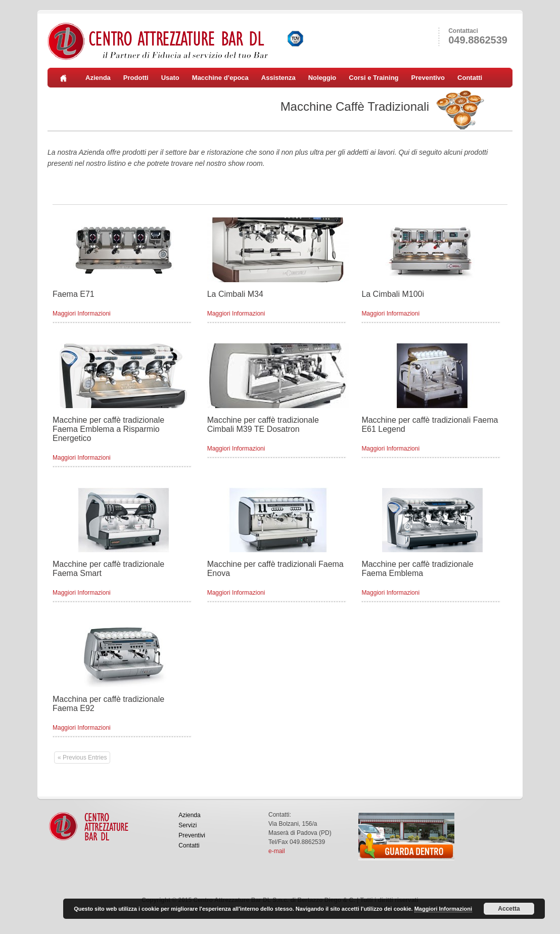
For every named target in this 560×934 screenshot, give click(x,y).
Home (66, 78)
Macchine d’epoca (220, 78)
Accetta (509, 909)
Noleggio (322, 78)
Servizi (188, 825)
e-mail (277, 851)
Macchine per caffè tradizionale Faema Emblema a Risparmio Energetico (108, 429)
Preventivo (428, 78)
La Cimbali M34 (235, 294)
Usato (170, 78)
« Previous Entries (82, 758)
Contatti (470, 78)
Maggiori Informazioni (82, 314)
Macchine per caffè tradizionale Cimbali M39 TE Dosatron (263, 425)
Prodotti (136, 78)
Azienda (98, 78)
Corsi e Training (374, 78)
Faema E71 (74, 294)
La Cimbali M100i (393, 294)
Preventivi (192, 835)
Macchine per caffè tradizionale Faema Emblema (417, 569)
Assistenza (278, 78)
